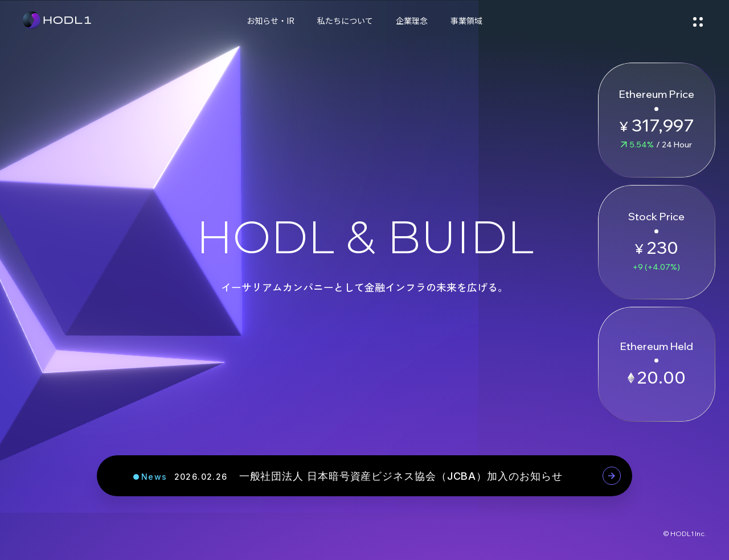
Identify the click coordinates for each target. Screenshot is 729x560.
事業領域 (466, 20)
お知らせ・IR (271, 20)
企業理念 (412, 20)
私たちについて (345, 20)
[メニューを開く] (698, 20)
